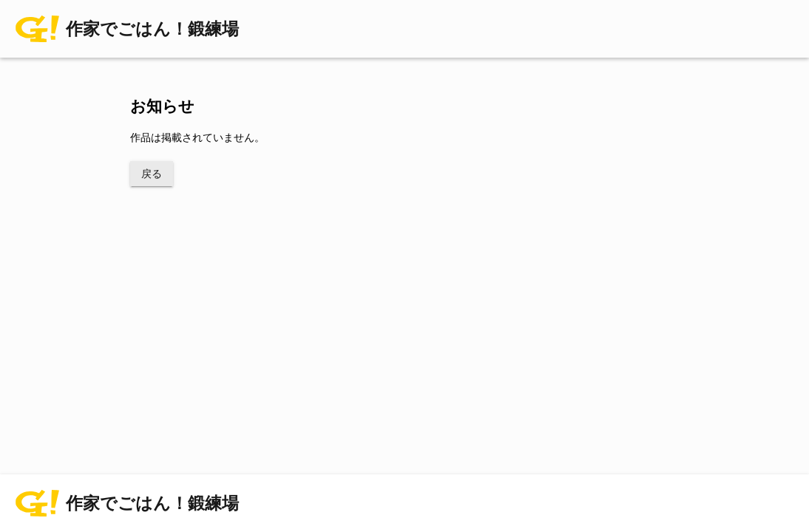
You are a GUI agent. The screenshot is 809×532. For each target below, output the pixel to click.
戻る (152, 174)
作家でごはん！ (152, 29)
